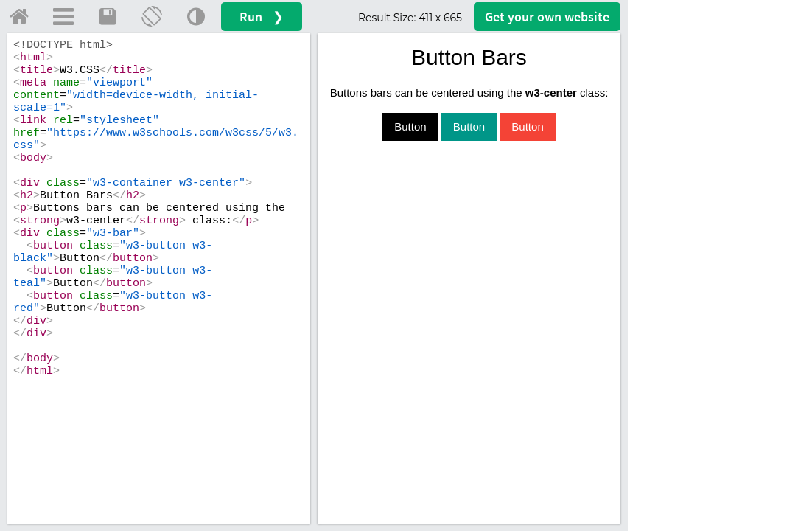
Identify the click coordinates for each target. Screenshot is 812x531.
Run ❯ (262, 17)
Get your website (547, 17)
